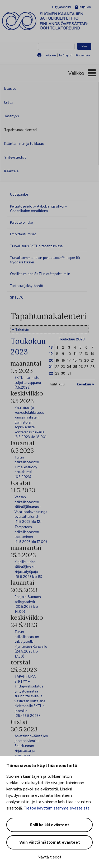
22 (51, 373)
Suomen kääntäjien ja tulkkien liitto (51, 21)
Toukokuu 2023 (72, 339)
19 (51, 354)
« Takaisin (21, 329)
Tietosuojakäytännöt (27, 286)
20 (51, 360)
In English (66, 55)
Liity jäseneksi (62, 7)
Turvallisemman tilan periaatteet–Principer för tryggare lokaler (45, 260)
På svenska (83, 55)
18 (51, 347)
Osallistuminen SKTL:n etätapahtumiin (40, 274)
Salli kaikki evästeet (49, 825)
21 (51, 367)
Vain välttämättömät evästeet (50, 842)
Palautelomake (21, 222)
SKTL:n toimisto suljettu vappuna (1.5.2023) (28, 382)
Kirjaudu (83, 7)
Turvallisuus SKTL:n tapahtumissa (36, 246)
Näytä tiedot (49, 857)
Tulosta (39, 55)
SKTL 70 (17, 297)
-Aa (54, 55)
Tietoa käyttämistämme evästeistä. (57, 808)
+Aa (48, 55)
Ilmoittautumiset (23, 234)
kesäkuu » (85, 384)
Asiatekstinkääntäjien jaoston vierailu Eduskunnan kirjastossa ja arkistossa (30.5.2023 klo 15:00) (31, 751)
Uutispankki (19, 194)
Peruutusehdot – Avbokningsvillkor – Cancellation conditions (39, 208)
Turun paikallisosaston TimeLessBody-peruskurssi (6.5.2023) (27, 467)
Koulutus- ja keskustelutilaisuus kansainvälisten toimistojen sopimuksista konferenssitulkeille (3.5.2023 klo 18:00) (30, 422)
